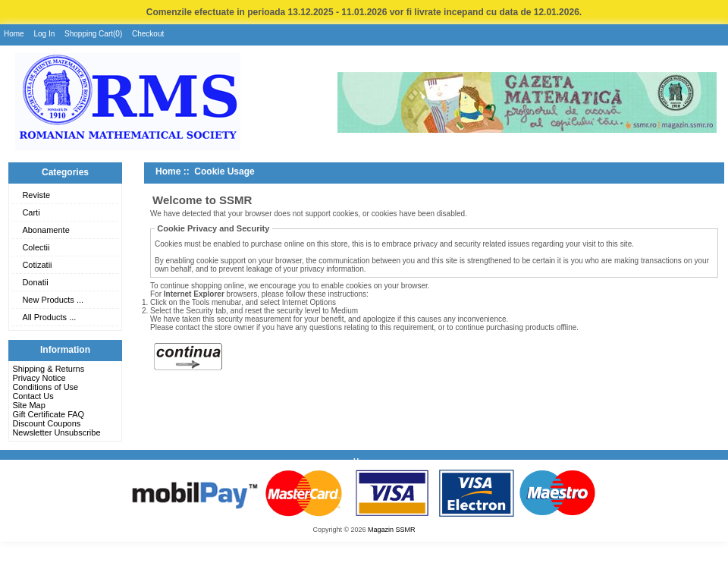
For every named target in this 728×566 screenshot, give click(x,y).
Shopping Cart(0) (93, 34)
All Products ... (49, 317)
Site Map (28, 405)
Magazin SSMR (392, 530)
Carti (31, 212)
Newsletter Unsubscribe (56, 432)
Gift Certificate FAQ (48, 414)
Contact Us (33, 396)
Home (14, 34)
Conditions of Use (45, 387)
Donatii (35, 282)
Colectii (36, 247)
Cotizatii (37, 265)
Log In (44, 34)
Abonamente (45, 230)
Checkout (148, 34)
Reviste (36, 195)
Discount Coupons (46, 423)
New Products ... (53, 300)
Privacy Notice (39, 378)
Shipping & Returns (48, 369)
